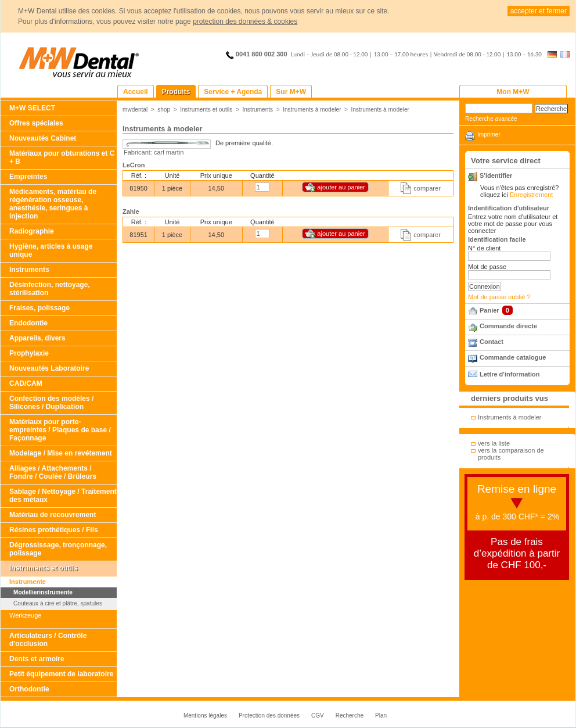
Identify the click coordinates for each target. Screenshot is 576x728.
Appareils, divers (37, 338)
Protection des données (269, 716)
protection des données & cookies (245, 21)
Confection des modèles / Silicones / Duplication (51, 403)
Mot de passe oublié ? (499, 297)
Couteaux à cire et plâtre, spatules (58, 603)
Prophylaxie (29, 353)
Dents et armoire (37, 659)
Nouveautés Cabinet (43, 138)
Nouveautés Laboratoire (49, 368)
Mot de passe (487, 267)
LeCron (134, 165)
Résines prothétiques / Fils (54, 530)
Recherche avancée (491, 119)
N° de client (484, 248)
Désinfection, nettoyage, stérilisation (50, 289)
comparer (427, 188)
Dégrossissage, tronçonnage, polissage (58, 549)
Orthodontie (29, 689)
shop (164, 110)
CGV (318, 716)
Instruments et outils (44, 568)
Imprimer (489, 135)
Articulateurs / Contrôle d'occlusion (48, 640)
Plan (381, 716)
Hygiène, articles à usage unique (51, 250)
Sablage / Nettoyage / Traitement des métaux (63, 496)
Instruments (29, 270)
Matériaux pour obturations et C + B (62, 157)
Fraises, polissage (39, 308)
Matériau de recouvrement (53, 515)
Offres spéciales (36, 123)
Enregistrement (532, 195)
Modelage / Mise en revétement (61, 453)
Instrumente (28, 582)
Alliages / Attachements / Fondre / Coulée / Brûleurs (53, 472)
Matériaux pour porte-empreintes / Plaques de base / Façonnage (60, 430)
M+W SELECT (32, 108)
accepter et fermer (539, 11)
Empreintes (28, 177)
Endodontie (28, 323)
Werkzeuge (25, 615)
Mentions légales (205, 716)
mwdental (135, 110)
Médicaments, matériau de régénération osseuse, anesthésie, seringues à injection (53, 204)
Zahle (131, 211)
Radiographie (32, 231)
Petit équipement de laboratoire (61, 674)
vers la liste (494, 443)
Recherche (350, 716)
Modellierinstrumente (43, 592)
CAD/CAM (26, 383)
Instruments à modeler (312, 110)
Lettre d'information (510, 374)
